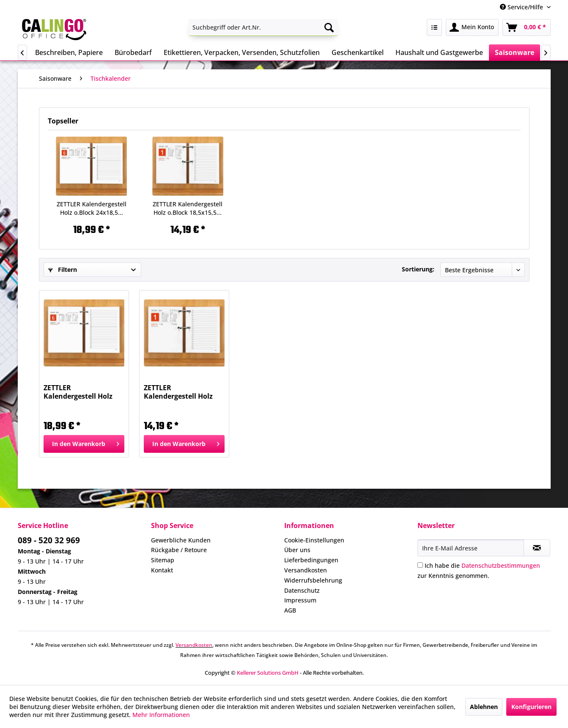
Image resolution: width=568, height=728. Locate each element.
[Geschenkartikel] (358, 52)
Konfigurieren (531, 707)
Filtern (63, 270)
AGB (290, 610)
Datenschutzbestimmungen (501, 565)
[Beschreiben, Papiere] (69, 52)
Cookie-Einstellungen (314, 540)
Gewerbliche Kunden (181, 540)
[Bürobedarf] (133, 52)
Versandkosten (306, 570)
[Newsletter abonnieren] (537, 548)
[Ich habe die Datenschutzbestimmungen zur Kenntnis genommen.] (420, 565)
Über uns (297, 550)
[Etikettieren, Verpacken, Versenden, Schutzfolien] (242, 52)
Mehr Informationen (161, 715)
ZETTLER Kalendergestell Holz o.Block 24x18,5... (92, 208)
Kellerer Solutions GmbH (268, 673)
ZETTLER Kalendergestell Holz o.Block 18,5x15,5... (188, 208)
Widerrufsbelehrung (313, 580)
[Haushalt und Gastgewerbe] (439, 52)
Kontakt (162, 570)
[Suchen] (329, 27)
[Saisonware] (514, 52)
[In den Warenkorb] (84, 444)
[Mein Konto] (472, 27)
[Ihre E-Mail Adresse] (471, 548)
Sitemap (163, 560)
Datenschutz (302, 590)
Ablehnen (484, 707)
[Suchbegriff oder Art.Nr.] (263, 27)
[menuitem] (263, 27)
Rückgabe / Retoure (179, 550)
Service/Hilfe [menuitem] (522, 7)
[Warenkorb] (527, 27)
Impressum (300, 600)
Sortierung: (418, 269)
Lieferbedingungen (311, 560)
